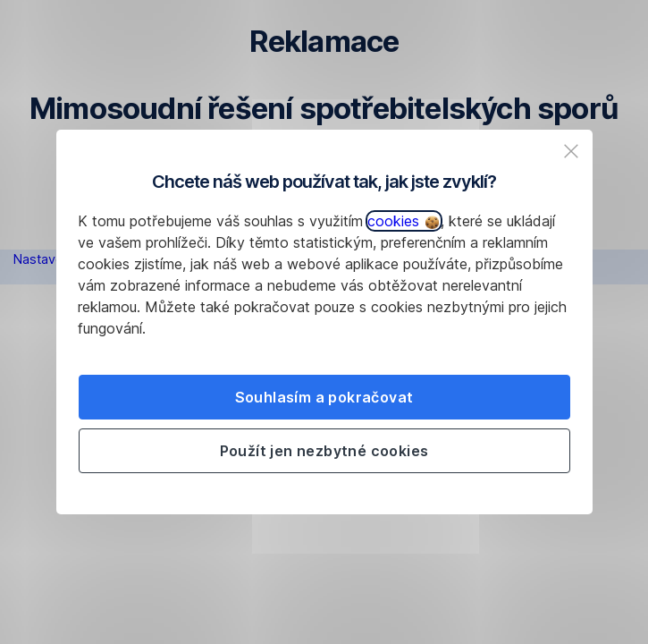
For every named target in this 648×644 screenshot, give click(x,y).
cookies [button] (403, 221)
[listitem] (571, 151)
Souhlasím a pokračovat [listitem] (324, 397)
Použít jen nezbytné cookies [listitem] (324, 451)
